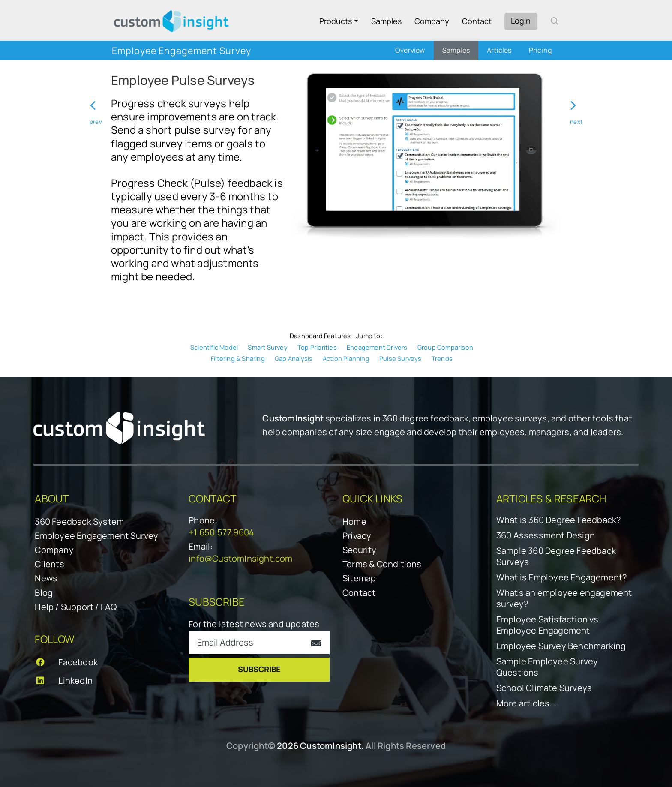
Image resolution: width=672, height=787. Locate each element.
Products (336, 21)
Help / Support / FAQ (76, 607)
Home (354, 521)
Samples (386, 21)
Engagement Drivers (377, 347)
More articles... (526, 703)
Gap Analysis (294, 358)
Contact (477, 21)
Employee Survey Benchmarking (561, 646)
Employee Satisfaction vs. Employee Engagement (549, 625)
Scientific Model (214, 347)
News (46, 578)
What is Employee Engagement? (562, 577)
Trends (442, 358)
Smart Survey (267, 347)
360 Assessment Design (546, 535)
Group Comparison (445, 347)
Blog (44, 593)
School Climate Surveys (544, 688)
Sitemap (359, 578)
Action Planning (346, 358)
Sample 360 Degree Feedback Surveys (556, 556)
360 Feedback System (79, 521)
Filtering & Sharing (238, 358)
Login (521, 21)
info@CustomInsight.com (240, 558)
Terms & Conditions (382, 564)
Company (432, 21)
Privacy (357, 536)
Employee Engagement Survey (96, 536)
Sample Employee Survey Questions (547, 667)
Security (360, 550)
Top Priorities (317, 347)
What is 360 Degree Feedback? (559, 520)
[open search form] (555, 21)
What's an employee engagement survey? (564, 598)
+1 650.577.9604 (221, 532)
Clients (49, 564)
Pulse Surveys (400, 358)
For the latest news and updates (254, 624)
